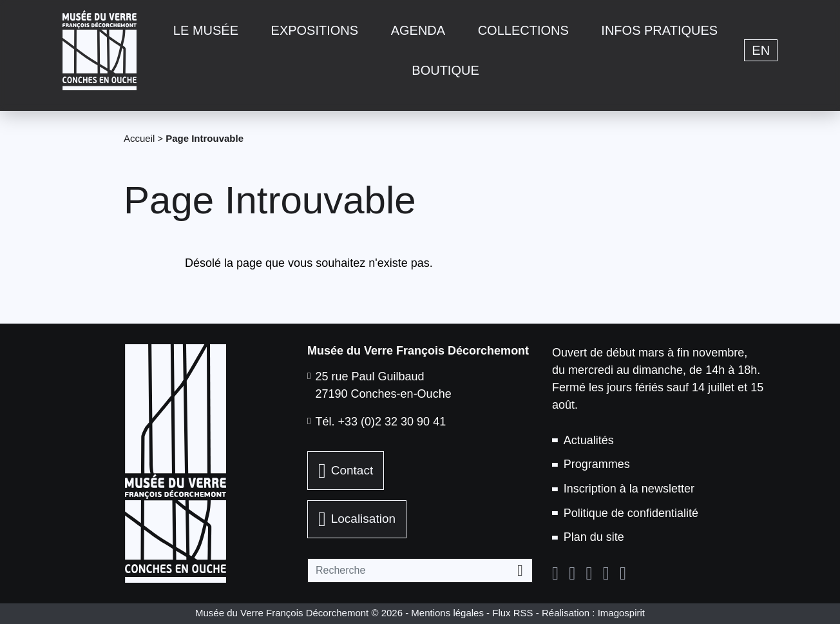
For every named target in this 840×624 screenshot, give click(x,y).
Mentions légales (447, 613)
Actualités (589, 440)
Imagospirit (621, 613)
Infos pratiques (659, 30)
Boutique (445, 70)
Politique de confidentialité (631, 513)
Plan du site (594, 537)
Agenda (418, 30)
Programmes (597, 464)
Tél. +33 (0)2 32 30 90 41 (381, 422)
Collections (523, 30)
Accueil (139, 138)
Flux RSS (512, 613)
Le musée (206, 30)
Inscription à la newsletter (629, 489)
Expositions (315, 30)
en (761, 50)
